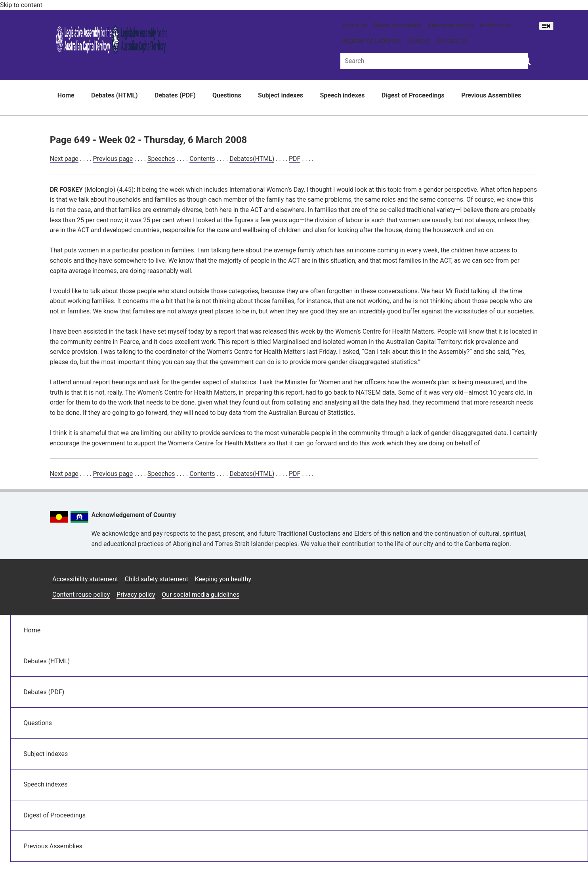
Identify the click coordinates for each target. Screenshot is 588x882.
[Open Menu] (546, 26)
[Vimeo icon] (530, 576)
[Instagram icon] (473, 576)
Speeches (161, 159)
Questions (227, 95)
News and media (398, 25)
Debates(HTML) (252, 159)
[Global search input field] (434, 61)
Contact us (452, 41)
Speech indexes (342, 95)
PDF (295, 159)
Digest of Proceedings (413, 95)
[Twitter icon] (511, 576)
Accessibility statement (85, 579)
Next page (64, 159)
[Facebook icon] (492, 576)
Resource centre (450, 25)
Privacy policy (136, 595)
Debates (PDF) (175, 95)
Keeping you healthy (223, 579)
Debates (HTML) (115, 95)
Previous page (113, 159)
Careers (419, 41)
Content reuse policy (81, 595)
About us (355, 25)
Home (66, 95)
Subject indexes (281, 95)
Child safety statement (157, 579)
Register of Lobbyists (372, 41)
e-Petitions (495, 25)
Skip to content (21, 5)
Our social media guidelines (200, 595)
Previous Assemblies (491, 95)
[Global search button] (526, 60)
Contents (202, 159)
